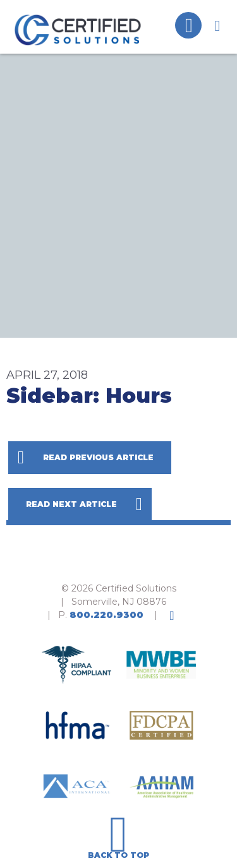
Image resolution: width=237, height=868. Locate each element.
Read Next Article (71, 504)
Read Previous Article (98, 457)
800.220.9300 (106, 615)
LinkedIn (172, 615)
